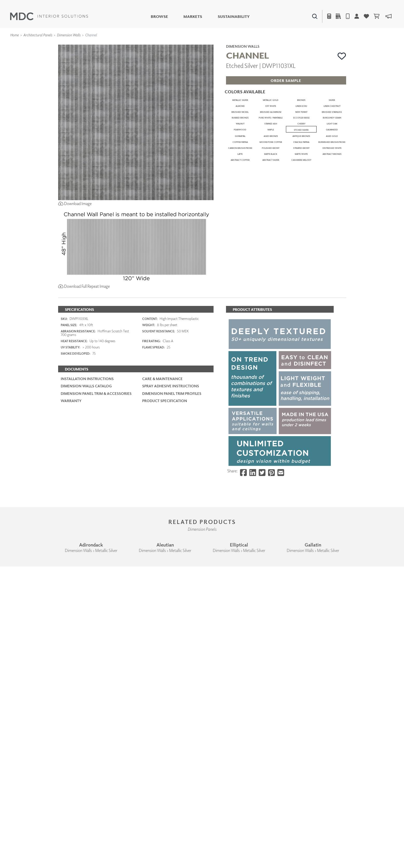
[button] (342, 56)
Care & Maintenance (162, 559)
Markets (193, 16)
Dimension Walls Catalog (86, 567)
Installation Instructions (87, 559)
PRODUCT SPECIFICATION (165, 581)
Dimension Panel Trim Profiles (172, 574)
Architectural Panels (38, 35)
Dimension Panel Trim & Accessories (96, 574)
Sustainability (234, 16)
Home (14, 35)
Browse (159, 16)
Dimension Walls (69, 35)
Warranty (71, 581)
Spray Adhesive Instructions (171, 567)
